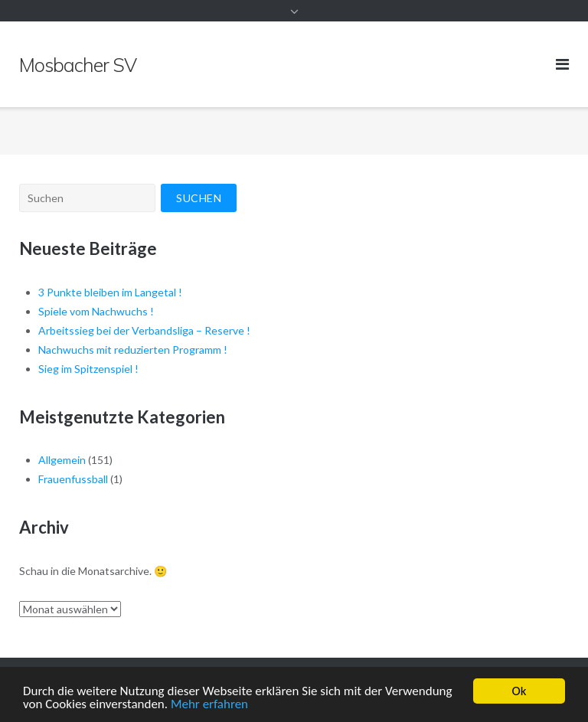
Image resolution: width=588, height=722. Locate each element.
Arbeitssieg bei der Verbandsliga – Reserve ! (144, 330)
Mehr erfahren (209, 705)
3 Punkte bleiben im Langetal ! (110, 292)
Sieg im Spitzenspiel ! (88, 369)
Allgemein (62, 460)
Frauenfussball (73, 479)
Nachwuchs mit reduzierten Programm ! (133, 350)
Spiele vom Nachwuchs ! (96, 311)
